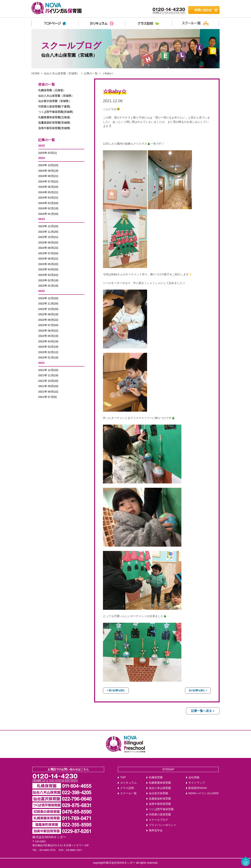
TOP (123, 777)
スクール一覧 (128, 793)
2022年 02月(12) (48, 352)
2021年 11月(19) (48, 375)
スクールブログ (158, 820)
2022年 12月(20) (48, 298)
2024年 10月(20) (48, 165)
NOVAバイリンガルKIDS (204, 793)
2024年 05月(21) (48, 192)
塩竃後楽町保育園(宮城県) (54, 123)
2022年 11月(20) (48, 304)
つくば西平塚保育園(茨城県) (56, 112)
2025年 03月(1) (48, 153)
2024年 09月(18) (48, 171)
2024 (41, 158)
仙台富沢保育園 (158, 793)
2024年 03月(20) (48, 203)
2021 (41, 363)
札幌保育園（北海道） (52, 90)
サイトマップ (197, 783)
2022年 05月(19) (48, 336)
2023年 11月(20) (48, 232)
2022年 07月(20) (48, 325)
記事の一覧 (91, 73)
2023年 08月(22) (48, 248)
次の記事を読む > (198, 690)
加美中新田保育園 (160, 804)
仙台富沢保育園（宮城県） (55, 101)
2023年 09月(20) (48, 243)
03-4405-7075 (48, 850)
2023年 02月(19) (48, 280)
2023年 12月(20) (48, 226)
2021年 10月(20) (48, 381)
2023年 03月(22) (48, 275)
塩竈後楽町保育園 (160, 799)
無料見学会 (156, 830)
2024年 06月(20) (48, 187)
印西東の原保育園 (160, 815)
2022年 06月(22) (48, 331)
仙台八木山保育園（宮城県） (62, 73)
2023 (41, 219)
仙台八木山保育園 (160, 788)
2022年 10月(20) (48, 309)
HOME (35, 73)
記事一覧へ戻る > (203, 711)
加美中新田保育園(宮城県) (54, 128)
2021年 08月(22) (48, 392)
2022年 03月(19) (48, 347)
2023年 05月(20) (48, 264)
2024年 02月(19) (48, 208)
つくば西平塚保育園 (161, 809)
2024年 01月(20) (48, 214)
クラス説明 (127, 788)
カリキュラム (128, 783)
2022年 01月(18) (48, 358)
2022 (41, 291)
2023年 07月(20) (48, 253)
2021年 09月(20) (48, 386)
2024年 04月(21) (48, 198)
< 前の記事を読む (116, 690)
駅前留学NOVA (198, 788)
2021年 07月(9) (48, 397)
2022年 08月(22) (48, 320)
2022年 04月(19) (48, 341)
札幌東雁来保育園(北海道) (54, 117)
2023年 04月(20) (48, 269)
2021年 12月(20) (48, 370)
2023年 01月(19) (48, 286)
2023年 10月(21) (48, 237)
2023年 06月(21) (48, 259)
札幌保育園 (156, 777)
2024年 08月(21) (48, 176)
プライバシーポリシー (163, 825)
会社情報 (194, 777)
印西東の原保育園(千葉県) (54, 107)
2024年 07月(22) (48, 182)
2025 (41, 145)
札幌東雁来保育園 (160, 783)
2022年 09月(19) (48, 314)
